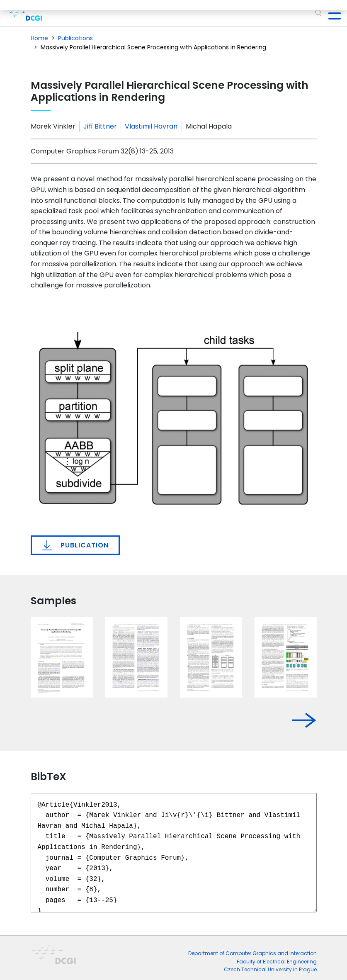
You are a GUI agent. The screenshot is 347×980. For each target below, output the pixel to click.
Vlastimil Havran (151, 126)
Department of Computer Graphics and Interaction (252, 953)
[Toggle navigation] (331, 13)
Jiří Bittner (100, 126)
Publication (75, 545)
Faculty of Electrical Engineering (277, 962)
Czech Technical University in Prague (270, 969)
